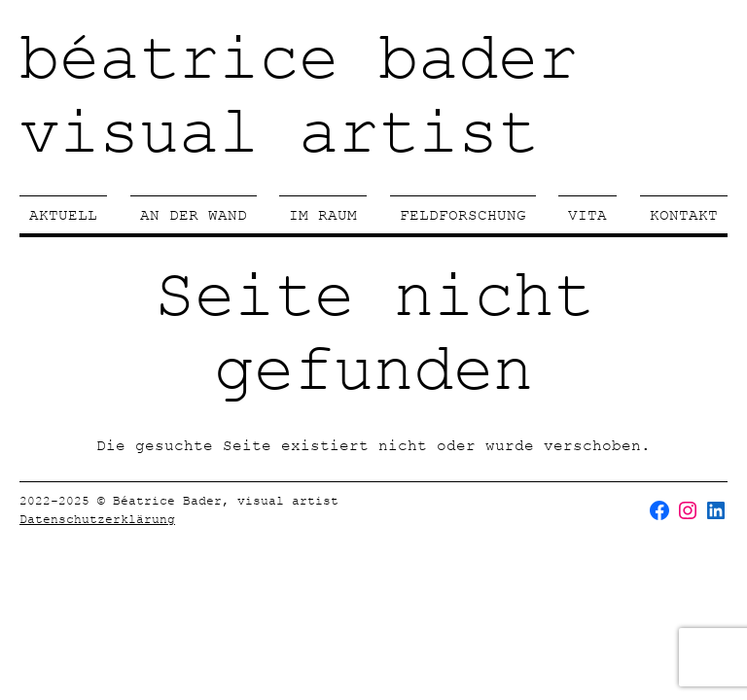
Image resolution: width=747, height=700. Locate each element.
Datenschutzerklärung (97, 519)
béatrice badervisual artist (299, 97)
